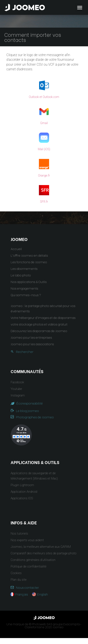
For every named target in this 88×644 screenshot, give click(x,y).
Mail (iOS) (44, 149)
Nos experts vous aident (27, 540)
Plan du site (19, 580)
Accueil (16, 249)
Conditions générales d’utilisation (33, 560)
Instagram (18, 395)
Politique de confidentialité (28, 566)
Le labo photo (21, 275)
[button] (11, 622)
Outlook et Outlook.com (44, 97)
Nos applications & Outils (29, 282)
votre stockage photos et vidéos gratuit (39, 324)
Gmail (44, 123)
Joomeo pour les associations (32, 344)
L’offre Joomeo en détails (29, 255)
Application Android (24, 492)
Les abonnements (24, 268)
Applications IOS (22, 498)
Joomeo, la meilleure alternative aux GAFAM (41, 547)
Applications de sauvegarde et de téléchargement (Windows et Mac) (34, 476)
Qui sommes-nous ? (26, 295)
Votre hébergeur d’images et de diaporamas (43, 317)
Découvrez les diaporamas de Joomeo (39, 331)
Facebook (17, 382)
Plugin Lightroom (22, 485)
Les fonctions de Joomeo (29, 262)
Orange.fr (44, 176)
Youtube (16, 389)
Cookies (16, 573)
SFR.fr (44, 202)
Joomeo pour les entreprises (31, 337)
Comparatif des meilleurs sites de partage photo (44, 553)
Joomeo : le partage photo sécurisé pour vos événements (43, 308)
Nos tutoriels (19, 534)
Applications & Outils (35, 462)
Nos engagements (24, 288)
